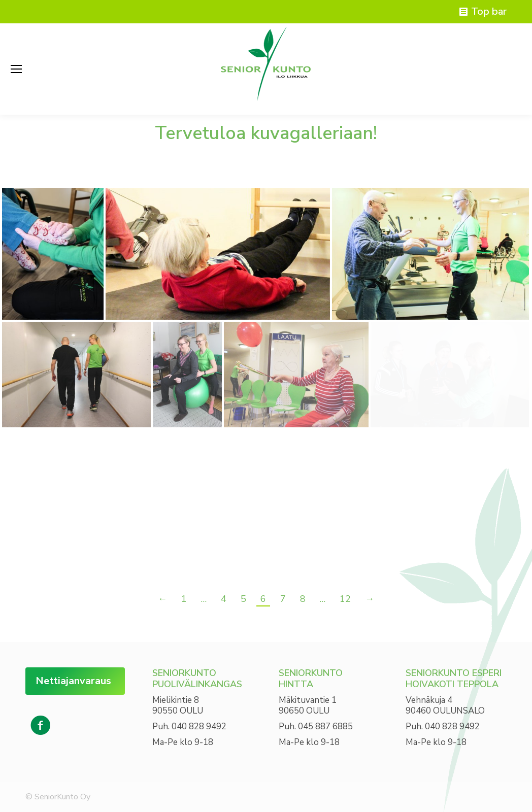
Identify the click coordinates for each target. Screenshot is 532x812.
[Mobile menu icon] (16, 69)
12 (345, 599)
